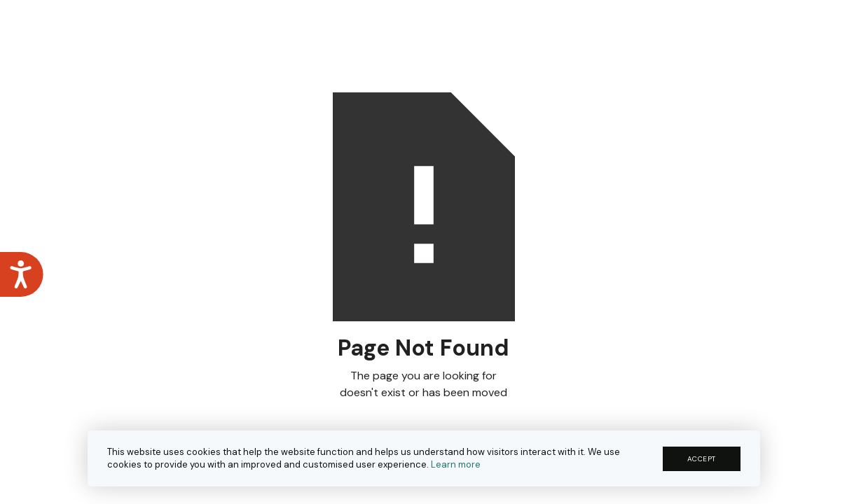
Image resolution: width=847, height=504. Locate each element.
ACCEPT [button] (702, 459)
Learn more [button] (456, 464)
